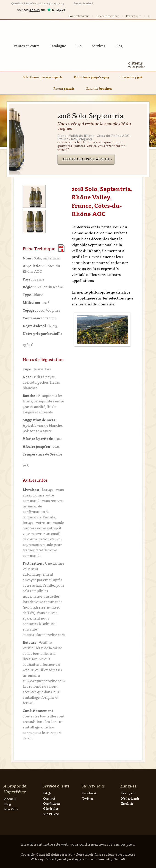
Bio (79, 46)
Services (98, 46)
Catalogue (58, 46)
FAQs (47, 793)
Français (134, 16)
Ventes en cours (27, 46)
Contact (49, 798)
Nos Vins (11, 809)
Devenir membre (108, 16)
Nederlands (130, 798)
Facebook (89, 793)
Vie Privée (51, 814)
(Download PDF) (61, 248)
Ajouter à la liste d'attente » (87, 159)
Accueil (10, 799)
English (127, 803)
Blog (119, 46)
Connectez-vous (79, 16)
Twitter (88, 798)
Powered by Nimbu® (111, 859)
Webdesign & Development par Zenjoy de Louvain (64, 859)
